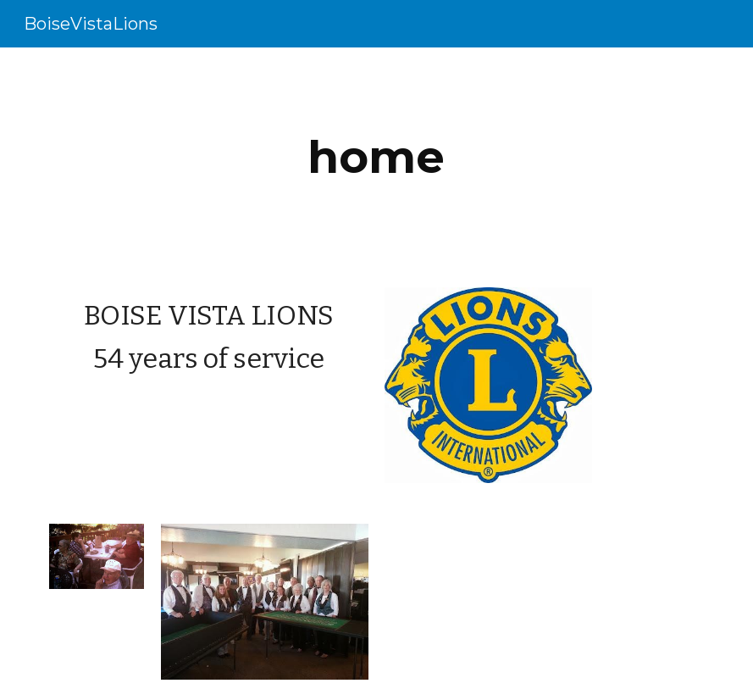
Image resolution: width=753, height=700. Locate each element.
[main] (376, 157)
